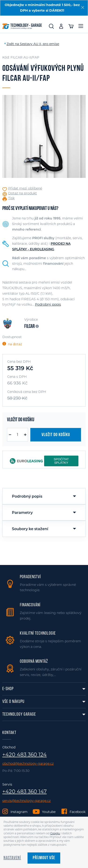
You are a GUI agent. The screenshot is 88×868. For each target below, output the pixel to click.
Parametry (22, 513)
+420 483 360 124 (25, 755)
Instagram (19, 812)
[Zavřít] (83, 7)
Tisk (11, 198)
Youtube (49, 812)
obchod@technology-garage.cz (28, 764)
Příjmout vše (44, 858)
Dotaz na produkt (23, 193)
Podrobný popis (48, 304)
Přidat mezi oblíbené (25, 188)
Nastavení (12, 858)
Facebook (77, 812)
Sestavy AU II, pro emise (39, 44)
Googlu (55, 833)
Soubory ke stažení (30, 529)
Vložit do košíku (56, 435)
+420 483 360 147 (25, 792)
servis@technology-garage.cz (26, 801)
